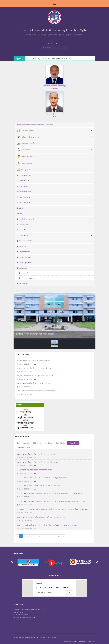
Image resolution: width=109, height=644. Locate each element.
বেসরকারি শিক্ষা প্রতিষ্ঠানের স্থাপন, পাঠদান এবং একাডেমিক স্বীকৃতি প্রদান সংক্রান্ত (42, 478)
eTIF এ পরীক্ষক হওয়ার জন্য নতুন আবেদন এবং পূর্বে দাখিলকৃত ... (37, 391)
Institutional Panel (24, 175)
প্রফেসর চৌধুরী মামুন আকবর (54, 114)
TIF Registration (23, 224)
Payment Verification (26, 278)
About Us (51, 44)
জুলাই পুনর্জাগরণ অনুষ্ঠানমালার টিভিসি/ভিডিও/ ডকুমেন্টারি (35, 125)
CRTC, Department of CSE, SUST (84, 641)
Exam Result (22, 186)
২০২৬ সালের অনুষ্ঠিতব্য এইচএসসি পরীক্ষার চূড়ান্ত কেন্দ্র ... (34, 360)
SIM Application (24, 170)
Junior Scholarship (23, 443)
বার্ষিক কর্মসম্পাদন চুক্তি (26, 143)
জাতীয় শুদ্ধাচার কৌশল (27, 157)
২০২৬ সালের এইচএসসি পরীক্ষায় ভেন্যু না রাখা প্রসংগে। (35, 470)
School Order (61, 443)
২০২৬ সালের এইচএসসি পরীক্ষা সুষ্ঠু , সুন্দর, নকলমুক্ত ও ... (35, 383)
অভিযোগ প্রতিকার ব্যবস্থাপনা (28, 137)
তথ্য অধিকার (23, 150)
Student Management (25, 219)
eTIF (20, 214)
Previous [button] (12, 562)
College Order (73, 443)
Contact (59, 44)
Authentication (23, 283)
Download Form (23, 235)
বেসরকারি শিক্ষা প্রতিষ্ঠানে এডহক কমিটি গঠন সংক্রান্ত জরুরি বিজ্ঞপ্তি (38, 486)
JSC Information (24, 197)
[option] (54, 562)
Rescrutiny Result (24, 192)
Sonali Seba (22, 268)
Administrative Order (24, 447)
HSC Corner (49, 443)
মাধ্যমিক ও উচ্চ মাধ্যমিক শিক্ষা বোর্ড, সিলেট (35, 334)
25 (55, 536)
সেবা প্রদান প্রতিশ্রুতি (26, 131)
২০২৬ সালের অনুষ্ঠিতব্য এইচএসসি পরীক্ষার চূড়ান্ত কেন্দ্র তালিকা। (38, 454)
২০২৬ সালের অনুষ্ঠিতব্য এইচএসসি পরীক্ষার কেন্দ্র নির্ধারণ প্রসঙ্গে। (49, 59)
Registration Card (24, 252)
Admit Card (22, 246)
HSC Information (24, 203)
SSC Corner (37, 443)
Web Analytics (23, 181)
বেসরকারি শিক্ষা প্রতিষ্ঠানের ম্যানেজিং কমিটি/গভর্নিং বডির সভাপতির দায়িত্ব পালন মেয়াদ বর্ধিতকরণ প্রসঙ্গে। (51, 502)
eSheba (21, 208)
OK (69, 592)
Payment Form (24, 273)
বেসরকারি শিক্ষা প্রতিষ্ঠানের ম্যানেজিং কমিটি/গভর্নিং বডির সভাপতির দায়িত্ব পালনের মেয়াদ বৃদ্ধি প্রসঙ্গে (49, 494)
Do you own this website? (44, 592)
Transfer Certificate (24, 257)
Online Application (24, 263)
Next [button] (97, 562)
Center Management (25, 230)
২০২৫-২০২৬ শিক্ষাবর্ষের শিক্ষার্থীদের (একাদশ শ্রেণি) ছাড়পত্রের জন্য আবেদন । (41, 517)
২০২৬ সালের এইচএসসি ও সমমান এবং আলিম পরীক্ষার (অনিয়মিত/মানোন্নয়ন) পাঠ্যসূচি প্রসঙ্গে (47, 525)
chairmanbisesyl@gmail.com (25, 617)
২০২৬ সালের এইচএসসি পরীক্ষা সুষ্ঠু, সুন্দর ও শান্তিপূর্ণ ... (34, 368)
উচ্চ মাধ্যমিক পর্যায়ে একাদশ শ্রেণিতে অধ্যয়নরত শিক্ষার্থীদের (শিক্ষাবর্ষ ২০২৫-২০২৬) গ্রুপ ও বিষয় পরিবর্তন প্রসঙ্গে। (53, 509)
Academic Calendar (24, 241)
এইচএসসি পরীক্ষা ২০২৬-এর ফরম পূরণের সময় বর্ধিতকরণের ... (36, 376)
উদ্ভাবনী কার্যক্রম (24, 164)
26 (59, 536)
